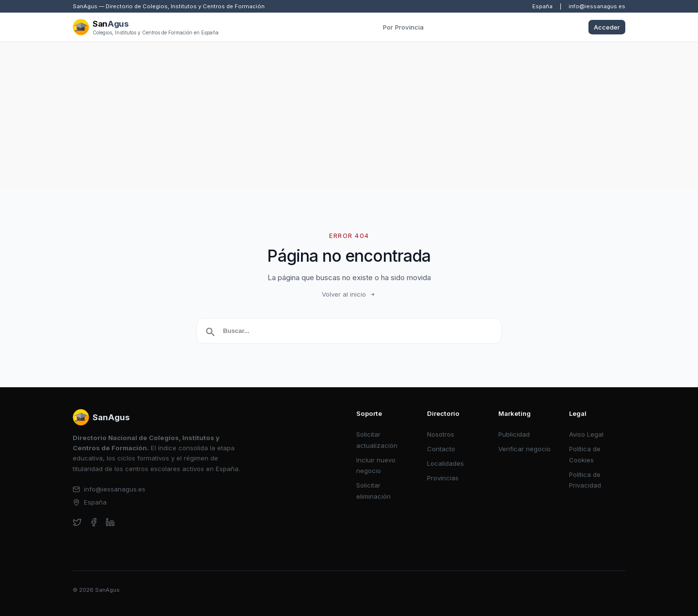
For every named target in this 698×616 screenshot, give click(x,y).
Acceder (607, 27)
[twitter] (77, 522)
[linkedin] (110, 522)
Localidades (445, 463)
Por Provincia (403, 27)
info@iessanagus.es (597, 6)
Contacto (441, 449)
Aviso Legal (586, 434)
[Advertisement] (349, 115)
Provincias (443, 478)
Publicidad (514, 434)
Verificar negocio (524, 449)
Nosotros (441, 434)
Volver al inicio (349, 294)
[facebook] (94, 522)
